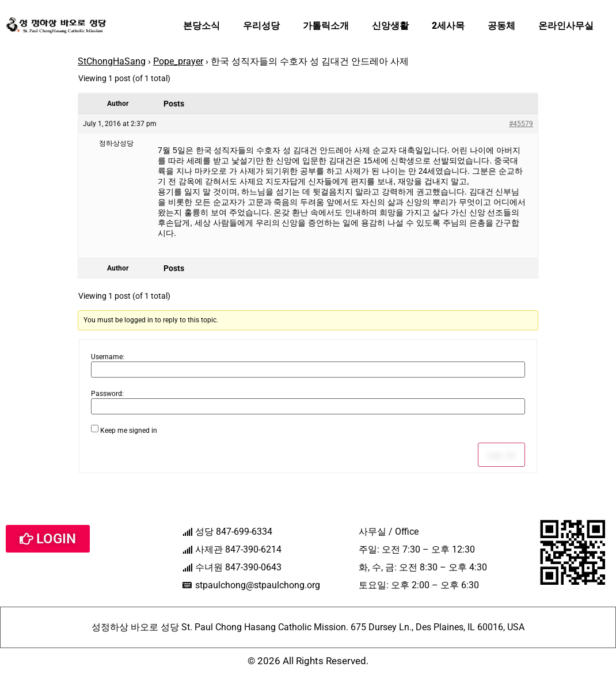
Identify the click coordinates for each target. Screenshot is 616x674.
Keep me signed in (129, 431)
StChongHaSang (112, 61)
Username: (108, 357)
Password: (107, 394)
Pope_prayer (178, 61)
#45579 (521, 124)
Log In (501, 455)
